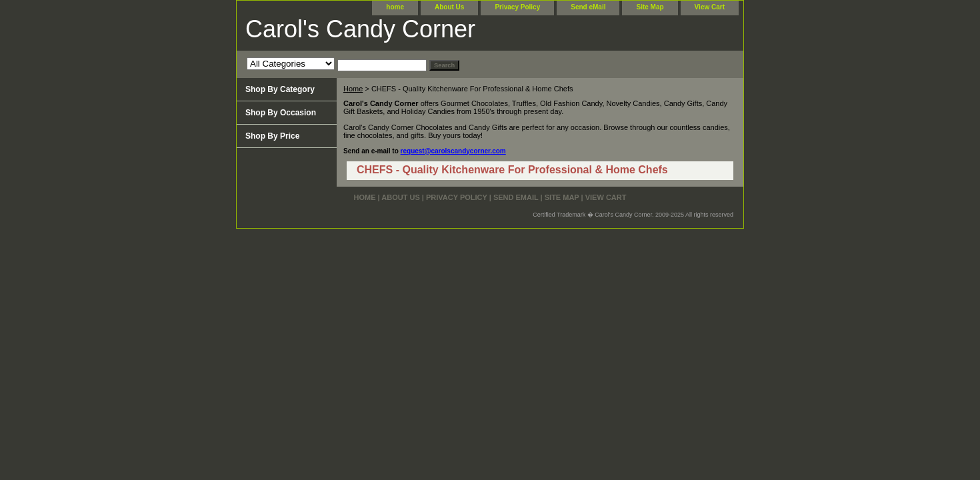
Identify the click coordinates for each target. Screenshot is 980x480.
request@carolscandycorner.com (453, 151)
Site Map (650, 7)
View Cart (710, 7)
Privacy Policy (517, 7)
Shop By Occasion (281, 113)
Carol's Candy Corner (360, 29)
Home (353, 89)
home (395, 7)
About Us (449, 7)
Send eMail (588, 7)
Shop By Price (272, 136)
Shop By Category (280, 89)
